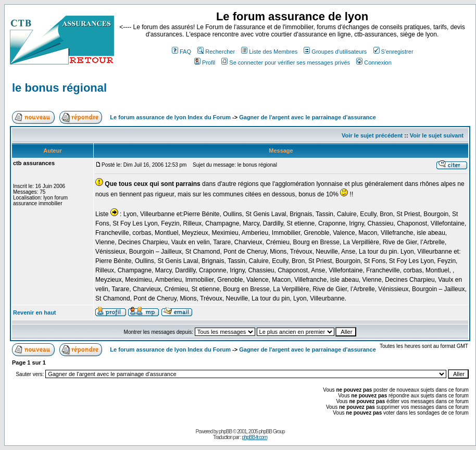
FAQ (181, 52)
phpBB (225, 432)
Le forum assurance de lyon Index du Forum (170, 117)
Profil (205, 63)
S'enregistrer (393, 52)
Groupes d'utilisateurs (335, 52)
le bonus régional (59, 88)
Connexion (374, 63)
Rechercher (216, 52)
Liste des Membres (269, 52)
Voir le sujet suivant (437, 135)
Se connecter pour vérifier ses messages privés (286, 63)
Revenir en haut (35, 312)
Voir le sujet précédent (372, 135)
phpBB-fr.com (254, 437)
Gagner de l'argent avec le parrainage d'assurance (308, 117)
